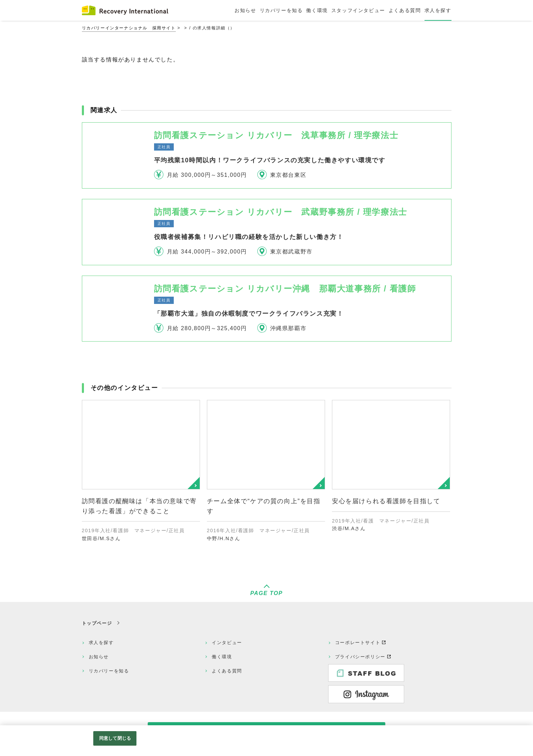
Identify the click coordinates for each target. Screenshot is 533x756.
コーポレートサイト (358, 643)
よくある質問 (227, 671)
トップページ (97, 623)
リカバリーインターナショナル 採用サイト (129, 28)
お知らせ (99, 657)
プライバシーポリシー (360, 657)
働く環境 (222, 657)
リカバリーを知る (109, 671)
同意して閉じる (115, 738)
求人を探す (101, 643)
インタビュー (227, 643)
